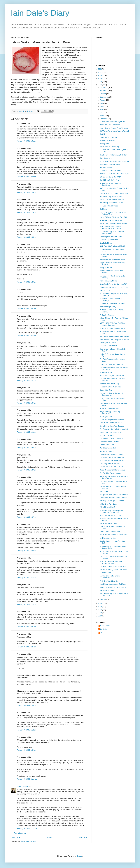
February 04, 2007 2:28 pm (27, 448)
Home (50, 838)
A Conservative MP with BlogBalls (112, 461)
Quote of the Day (106, 390)
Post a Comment (20, 833)
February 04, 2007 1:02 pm (27, 177)
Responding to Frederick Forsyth (111, 203)
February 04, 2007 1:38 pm (27, 282)
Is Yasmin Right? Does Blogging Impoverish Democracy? (111, 511)
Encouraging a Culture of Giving (111, 454)
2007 (100, 85)
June (102, 106)
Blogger (80, 856)
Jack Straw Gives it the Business (111, 467)
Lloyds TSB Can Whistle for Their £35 (113, 217)
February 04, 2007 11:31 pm (27, 829)
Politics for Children (107, 315)
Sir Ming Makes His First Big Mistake (113, 122)
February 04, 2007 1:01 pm (27, 141)
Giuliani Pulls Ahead (107, 168)
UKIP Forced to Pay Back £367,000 (112, 246)
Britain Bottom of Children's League (112, 470)
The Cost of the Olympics (109, 206)
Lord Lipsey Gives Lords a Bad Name (113, 584)
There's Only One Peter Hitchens (111, 387)
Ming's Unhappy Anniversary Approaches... (110, 413)
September (104, 97)
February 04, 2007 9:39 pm (27, 750)
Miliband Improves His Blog (109, 384)
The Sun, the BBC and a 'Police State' (113, 567)
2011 (100, 72)
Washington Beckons (107, 417)
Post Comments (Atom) (29, 842)
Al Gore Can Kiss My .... (108, 140)
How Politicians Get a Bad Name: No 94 (114, 535)
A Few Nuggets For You (108, 524)
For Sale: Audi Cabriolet (108, 346)
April (102, 113)
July (102, 103)
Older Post (83, 838)
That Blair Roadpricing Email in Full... (113, 304)
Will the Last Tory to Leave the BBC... (113, 376)
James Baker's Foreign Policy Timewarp (114, 128)
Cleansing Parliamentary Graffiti (111, 237)
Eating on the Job (106, 268)
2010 (100, 75)
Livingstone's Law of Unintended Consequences (111, 394)
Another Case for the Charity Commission (110, 577)
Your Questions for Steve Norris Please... (114, 287)
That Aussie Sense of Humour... (111, 171)
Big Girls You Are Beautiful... (110, 408)
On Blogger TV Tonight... (108, 343)
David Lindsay (22, 786)
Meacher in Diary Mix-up (108, 281)
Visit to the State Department (110, 125)
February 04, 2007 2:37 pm (27, 517)
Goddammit (104, 209)
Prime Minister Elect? (107, 507)
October (103, 94)
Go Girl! (102, 134)
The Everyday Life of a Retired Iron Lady (114, 429)
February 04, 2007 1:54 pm (27, 336)
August (103, 100)
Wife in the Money (106, 372)
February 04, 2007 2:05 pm (27, 403)
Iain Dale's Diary (40, 13)
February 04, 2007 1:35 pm (27, 237)
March (103, 116)
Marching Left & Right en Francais (112, 501)
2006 (100, 603)
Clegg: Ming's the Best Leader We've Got (114, 161)
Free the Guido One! (107, 445)
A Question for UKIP (107, 573)
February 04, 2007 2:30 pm (27, 470)
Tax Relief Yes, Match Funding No (112, 439)
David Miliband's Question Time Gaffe (113, 570)
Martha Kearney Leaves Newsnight (112, 259)
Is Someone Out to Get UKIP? (110, 177)
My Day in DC (105, 144)
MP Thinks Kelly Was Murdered (111, 197)
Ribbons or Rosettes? (107, 435)
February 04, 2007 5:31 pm (27, 627)
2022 (100, 69)
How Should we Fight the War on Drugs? (114, 336)
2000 (100, 616)
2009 (100, 78)
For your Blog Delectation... (109, 240)
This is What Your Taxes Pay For (111, 364)
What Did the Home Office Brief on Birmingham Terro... (112, 562)
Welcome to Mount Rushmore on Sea (113, 328)
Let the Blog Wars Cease (109, 504)
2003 (100, 613)
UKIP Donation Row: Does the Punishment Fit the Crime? (110, 228)
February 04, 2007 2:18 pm (27, 432)
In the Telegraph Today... (108, 307)
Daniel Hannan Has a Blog (109, 147)
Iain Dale (103, 629)
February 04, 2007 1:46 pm (27, 309)
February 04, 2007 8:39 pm (27, 705)
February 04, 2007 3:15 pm (27, 578)
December (104, 88)
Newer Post (16, 838)
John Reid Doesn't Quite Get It (111, 423)
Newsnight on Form (107, 590)
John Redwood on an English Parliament (114, 340)
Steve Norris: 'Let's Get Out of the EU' (113, 284)
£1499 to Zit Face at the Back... (111, 432)
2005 (100, 607)
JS (101, 633)
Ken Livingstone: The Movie (110, 464)
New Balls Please (106, 243)
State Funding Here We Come (110, 515)
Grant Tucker (105, 626)
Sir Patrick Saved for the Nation (111, 220)
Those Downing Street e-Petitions (112, 420)
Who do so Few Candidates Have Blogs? (114, 174)
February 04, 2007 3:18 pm (27, 605)
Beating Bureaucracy (107, 451)
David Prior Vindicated (108, 448)
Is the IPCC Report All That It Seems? (113, 587)
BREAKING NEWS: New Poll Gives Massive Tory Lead (112, 324)
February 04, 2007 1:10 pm (27, 213)
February (103, 119)
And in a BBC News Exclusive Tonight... (114, 224)
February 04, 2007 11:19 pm (27, 779)
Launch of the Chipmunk (108, 137)
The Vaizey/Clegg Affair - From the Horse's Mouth (112, 233)
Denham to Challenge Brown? (110, 164)
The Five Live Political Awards (110, 473)
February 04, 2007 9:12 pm (27, 730)
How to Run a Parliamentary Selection (113, 155)
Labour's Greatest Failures (109, 442)
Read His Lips (105, 290)
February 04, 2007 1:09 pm (27, 193)
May (102, 109)
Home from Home (106, 158)
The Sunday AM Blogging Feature (112, 457)
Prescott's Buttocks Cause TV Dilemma (114, 193)
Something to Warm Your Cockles (112, 426)
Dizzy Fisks (104, 491)
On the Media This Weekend (110, 532)
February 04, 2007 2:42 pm (27, 551)
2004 (100, 610)
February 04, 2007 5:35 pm (27, 647)
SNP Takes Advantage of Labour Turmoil (114, 131)
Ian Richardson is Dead (108, 538)
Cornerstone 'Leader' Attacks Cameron (113, 498)
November (104, 91)
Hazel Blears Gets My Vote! (110, 180)
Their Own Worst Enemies (109, 581)
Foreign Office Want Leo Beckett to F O (114, 495)
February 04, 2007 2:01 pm (27, 381)
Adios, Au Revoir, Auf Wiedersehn (112, 200)
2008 (100, 82)
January (103, 599)
